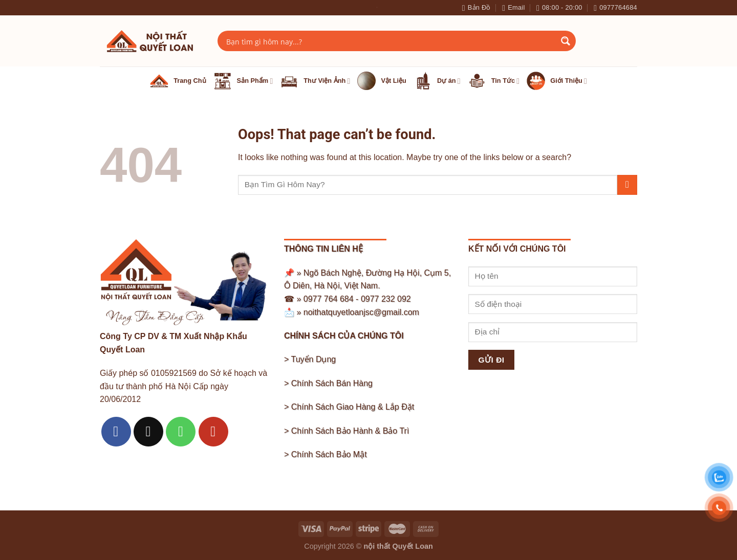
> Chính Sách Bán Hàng (328, 383)
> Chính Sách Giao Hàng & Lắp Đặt (349, 407)
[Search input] (390, 41)
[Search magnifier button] (566, 41)
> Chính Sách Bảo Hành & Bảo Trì (346, 431)
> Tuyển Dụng (310, 359)
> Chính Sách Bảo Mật (326, 454)
